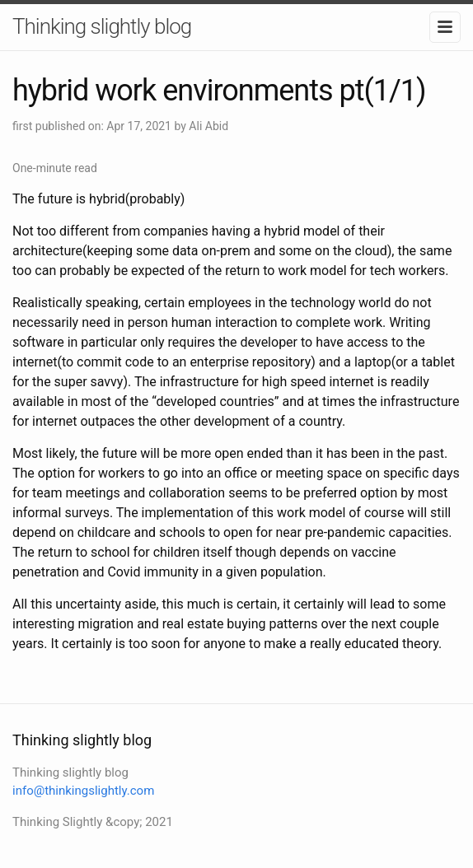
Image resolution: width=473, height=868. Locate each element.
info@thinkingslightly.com (83, 791)
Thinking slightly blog (102, 26)
